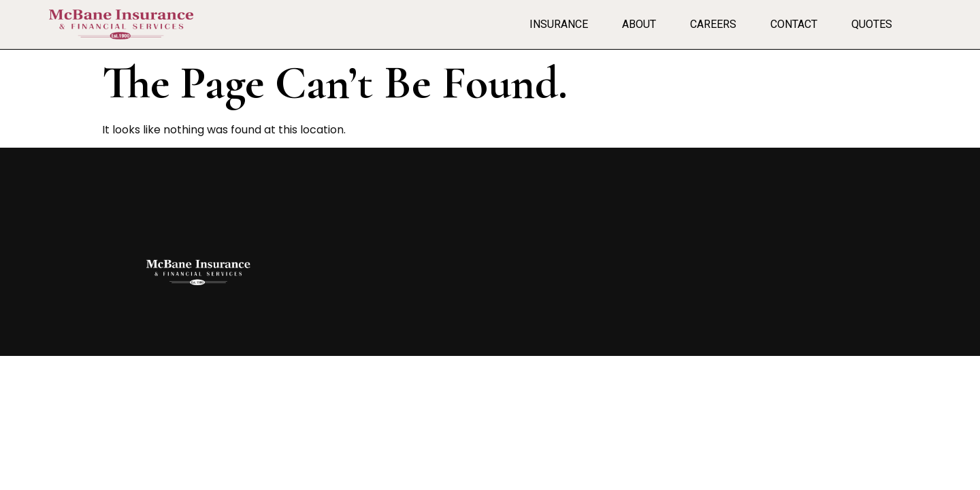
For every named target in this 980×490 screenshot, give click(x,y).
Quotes (872, 24)
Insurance (559, 24)
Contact (794, 24)
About (639, 24)
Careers (713, 24)
